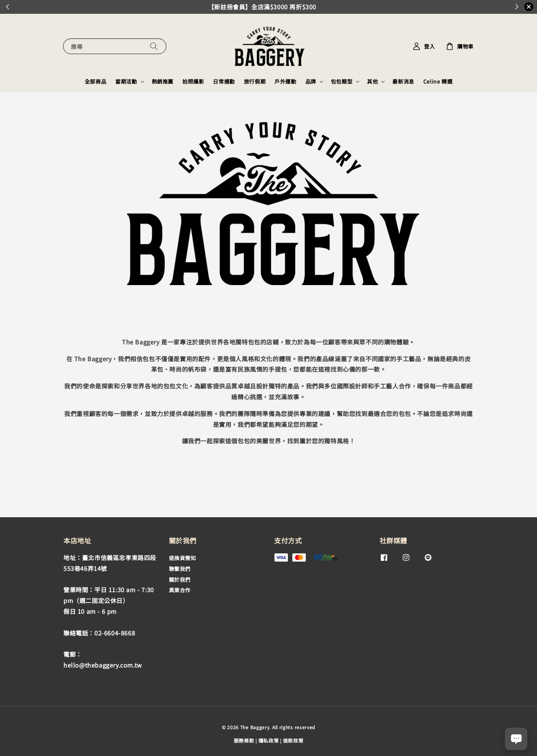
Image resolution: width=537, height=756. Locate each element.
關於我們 (180, 580)
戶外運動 (285, 81)
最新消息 (403, 81)
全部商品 (95, 81)
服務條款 (244, 741)
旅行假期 (255, 81)
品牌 (311, 81)
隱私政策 (269, 741)
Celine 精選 (438, 81)
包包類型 (342, 81)
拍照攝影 (193, 81)
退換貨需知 (183, 558)
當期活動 (126, 81)
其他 (372, 81)
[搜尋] (154, 46)
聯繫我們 (180, 569)
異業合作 (180, 590)
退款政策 (293, 741)
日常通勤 (224, 81)
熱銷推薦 (163, 81)
